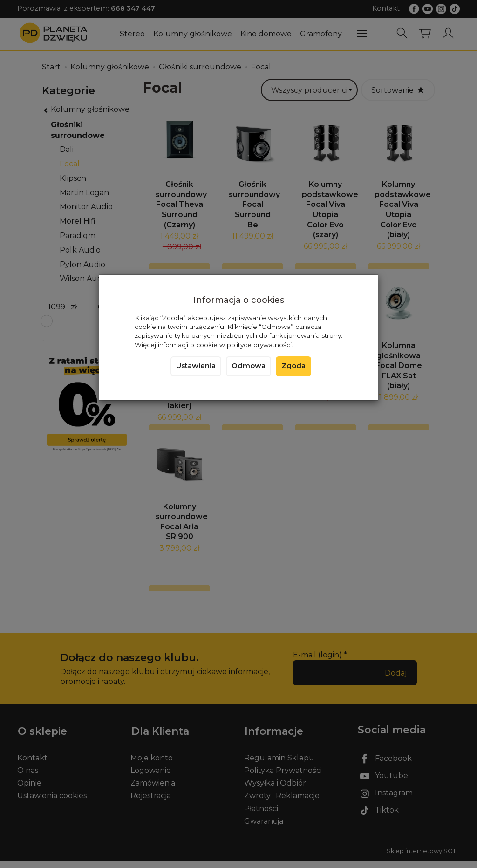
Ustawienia (196, 366)
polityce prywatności (259, 345)
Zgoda (293, 366)
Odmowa (249, 366)
